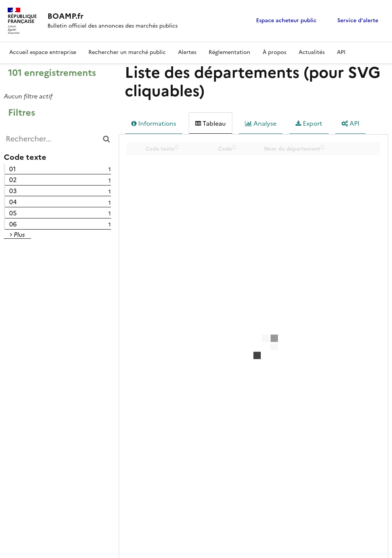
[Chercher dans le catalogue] (106, 139)
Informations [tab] (154, 123)
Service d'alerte (358, 21)
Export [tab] (309, 123)
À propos (274, 52)
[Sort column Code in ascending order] (234, 146)
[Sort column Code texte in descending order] (177, 148)
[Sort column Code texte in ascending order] (177, 146)
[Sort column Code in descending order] (234, 148)
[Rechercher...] (57, 139)
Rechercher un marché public (127, 52)
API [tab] (350, 123)
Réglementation (229, 52)
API (341, 52)
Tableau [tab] (211, 123)
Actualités (312, 52)
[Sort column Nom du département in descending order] (323, 148)
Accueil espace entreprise (43, 52)
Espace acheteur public (286, 21)
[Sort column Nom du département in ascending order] (323, 146)
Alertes (187, 52)
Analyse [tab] (261, 123)
